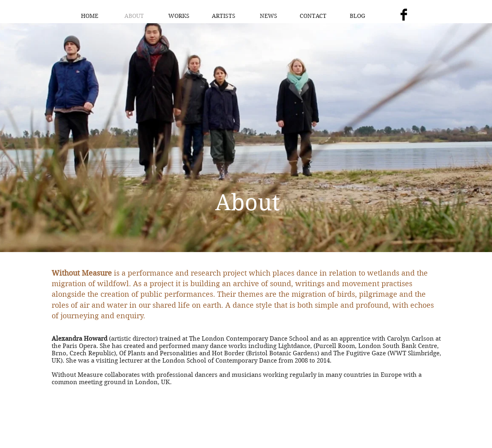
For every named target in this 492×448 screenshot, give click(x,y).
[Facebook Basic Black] (404, 15)
